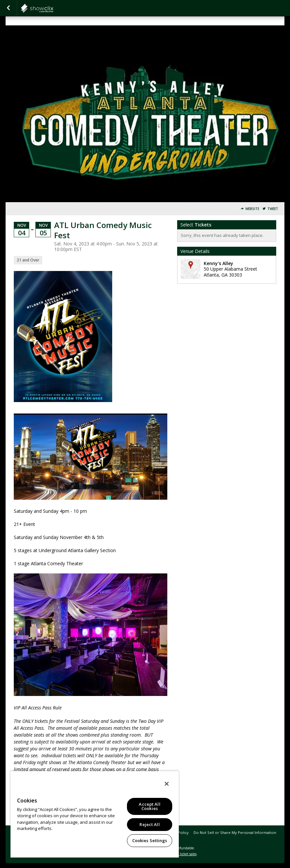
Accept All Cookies (149, 806)
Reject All (149, 824)
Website (252, 209)
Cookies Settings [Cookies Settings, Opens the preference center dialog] (150, 840)
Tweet (273, 209)
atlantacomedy (53, 8)
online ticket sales (183, 854)
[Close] (167, 784)
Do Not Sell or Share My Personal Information (235, 832)
